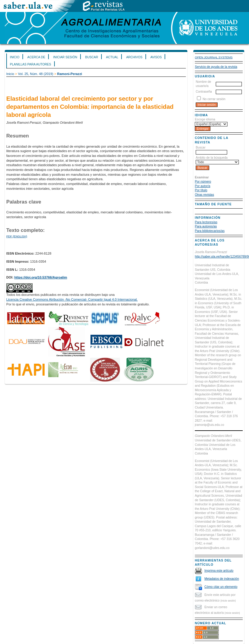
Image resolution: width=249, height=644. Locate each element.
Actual (112, 57)
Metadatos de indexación (222, 579)
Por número (203, 182)
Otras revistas (204, 195)
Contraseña (204, 92)
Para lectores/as (206, 222)
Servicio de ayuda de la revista (216, 67)
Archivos (134, 57)
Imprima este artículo (219, 571)
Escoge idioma (205, 119)
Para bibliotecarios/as (210, 231)
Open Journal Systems (214, 57)
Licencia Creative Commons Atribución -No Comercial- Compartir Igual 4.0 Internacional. (72, 299)
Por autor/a (202, 186)
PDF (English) (17, 236)
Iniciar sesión (65, 57)
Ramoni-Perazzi (70, 74)
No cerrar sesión (214, 99)
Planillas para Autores (31, 64)
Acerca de (36, 57)
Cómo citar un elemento (221, 587)
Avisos (156, 57)
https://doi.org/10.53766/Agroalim (41, 277)
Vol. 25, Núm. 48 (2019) (36, 74)
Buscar (91, 57)
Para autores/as (206, 226)
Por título (201, 190)
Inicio (15, 57)
